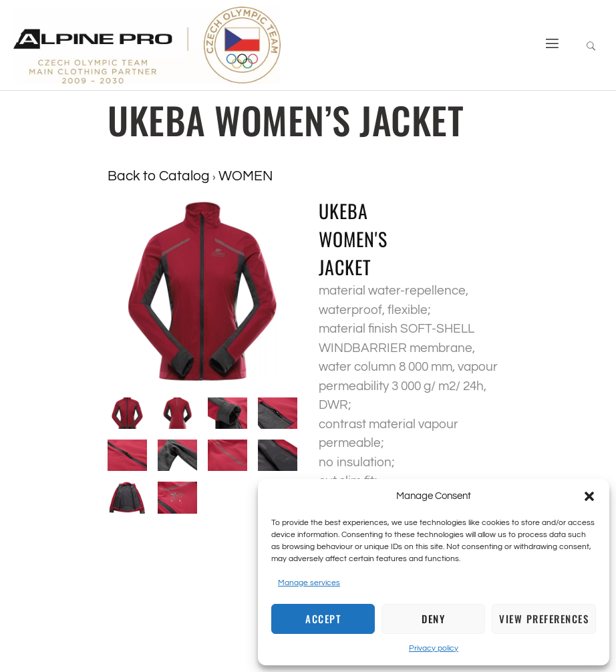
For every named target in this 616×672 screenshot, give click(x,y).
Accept (323, 619)
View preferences (544, 619)
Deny (433, 619)
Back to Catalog (160, 176)
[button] (589, 496)
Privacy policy (434, 648)
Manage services (309, 583)
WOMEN (246, 176)
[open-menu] (547, 45)
